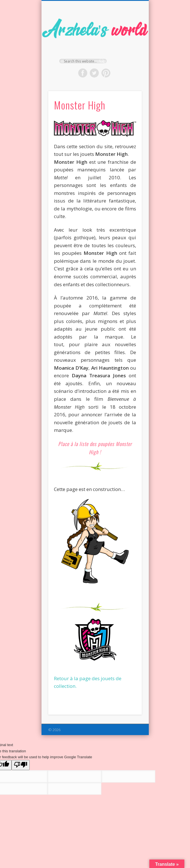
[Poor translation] (21, 765)
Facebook (83, 73)
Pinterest (106, 73)
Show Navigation (128, 51)
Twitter (94, 73)
